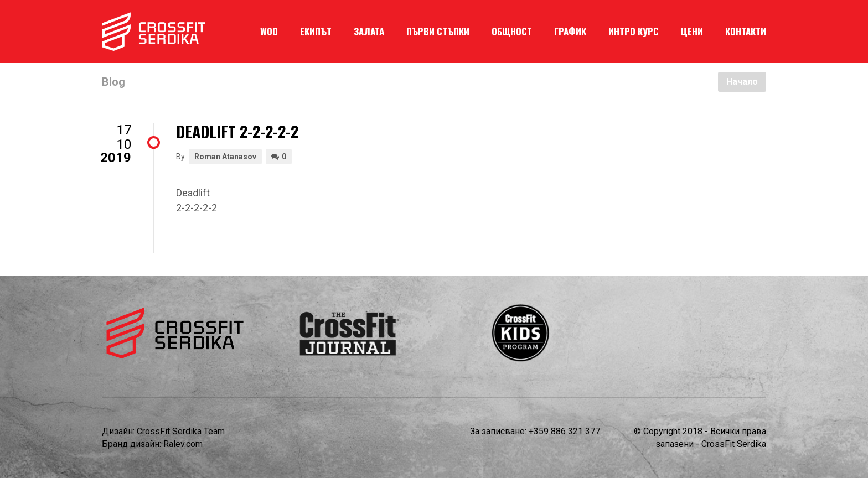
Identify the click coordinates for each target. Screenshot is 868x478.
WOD (269, 31)
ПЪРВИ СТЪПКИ (438, 31)
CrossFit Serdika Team (181, 431)
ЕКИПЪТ (316, 31)
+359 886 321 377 (564, 431)
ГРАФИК (570, 31)
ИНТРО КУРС (634, 31)
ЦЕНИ (692, 31)
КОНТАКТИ (746, 31)
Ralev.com (183, 444)
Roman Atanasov (225, 157)
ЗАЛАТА (369, 31)
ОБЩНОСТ (512, 31)
